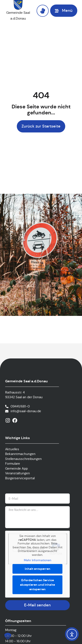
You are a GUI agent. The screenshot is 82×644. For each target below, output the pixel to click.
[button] (64, 11)
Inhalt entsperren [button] (38, 569)
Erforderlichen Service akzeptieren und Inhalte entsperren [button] (37, 585)
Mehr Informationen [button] (38, 560)
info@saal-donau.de (26, 411)
